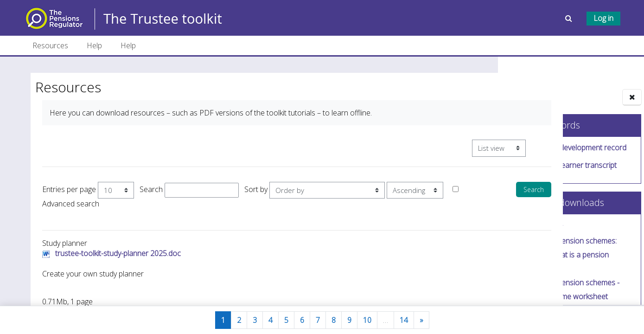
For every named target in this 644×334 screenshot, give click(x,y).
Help (94, 45)
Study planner (540, 228)
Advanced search (142, 206)
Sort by (254, 189)
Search (149, 189)
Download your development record (567, 148)
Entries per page (67, 189)
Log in (603, 18)
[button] (570, 18)
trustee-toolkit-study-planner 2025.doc (116, 257)
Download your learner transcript (562, 166)
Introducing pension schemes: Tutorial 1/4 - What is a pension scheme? (562, 256)
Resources (50, 45)
